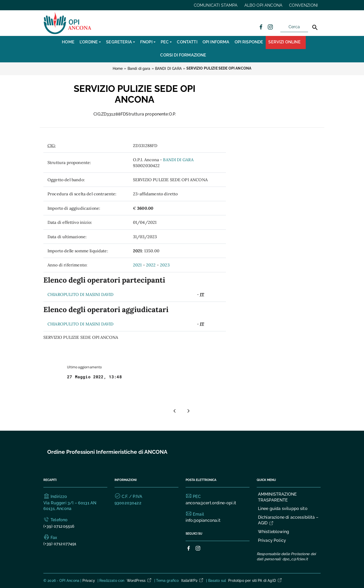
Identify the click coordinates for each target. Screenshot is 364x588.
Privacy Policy (272, 540)
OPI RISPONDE (249, 42)
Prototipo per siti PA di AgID (255, 581)
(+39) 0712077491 (60, 544)
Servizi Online (284, 42)
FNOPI (146, 42)
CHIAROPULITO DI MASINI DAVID (80, 294)
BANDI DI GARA (178, 160)
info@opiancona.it (203, 520)
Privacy (89, 581)
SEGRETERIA (119, 42)
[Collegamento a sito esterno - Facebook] (261, 27)
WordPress (139, 581)
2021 (137, 265)
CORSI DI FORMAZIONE (183, 55)
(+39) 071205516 (59, 526)
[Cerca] (315, 27)
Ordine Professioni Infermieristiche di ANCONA (107, 452)
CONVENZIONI (303, 5)
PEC (165, 42)
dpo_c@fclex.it (295, 559)
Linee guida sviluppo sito (283, 509)
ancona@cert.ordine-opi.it (211, 503)
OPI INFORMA (216, 42)
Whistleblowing (274, 532)
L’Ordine (89, 42)
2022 (151, 265)
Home (68, 42)
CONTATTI (187, 42)
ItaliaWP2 (193, 581)
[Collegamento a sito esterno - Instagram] (270, 27)
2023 (165, 265)
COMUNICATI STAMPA (216, 5)
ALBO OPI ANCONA (263, 5)
